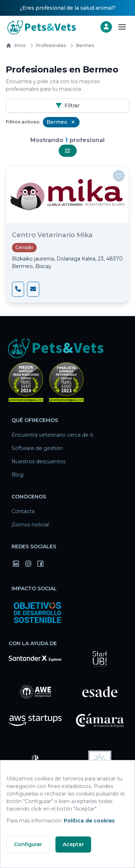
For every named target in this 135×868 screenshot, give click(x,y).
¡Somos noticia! (30, 525)
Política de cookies (89, 821)
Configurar (28, 844)
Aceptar (73, 844)
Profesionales (47, 46)
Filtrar (68, 105)
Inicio (16, 46)
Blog (17, 475)
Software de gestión (37, 448)
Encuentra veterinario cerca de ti (52, 435)
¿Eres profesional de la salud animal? (68, 8)
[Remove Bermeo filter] (73, 122)
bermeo (81, 46)
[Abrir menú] (122, 27)
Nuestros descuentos (39, 461)
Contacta (23, 511)
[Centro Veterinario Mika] (67, 194)
